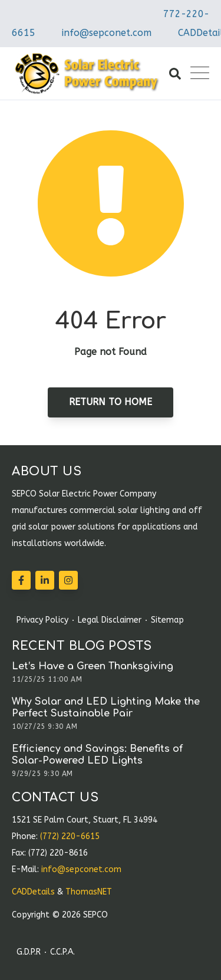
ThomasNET (89, 892)
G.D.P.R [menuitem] (29, 952)
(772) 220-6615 (70, 836)
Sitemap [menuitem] (167, 620)
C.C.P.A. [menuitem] (62, 952)
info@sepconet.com (107, 33)
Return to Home (111, 402)
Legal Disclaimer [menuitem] (110, 620)
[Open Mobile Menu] (200, 74)
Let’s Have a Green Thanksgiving (93, 666)
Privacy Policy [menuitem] (42, 620)
